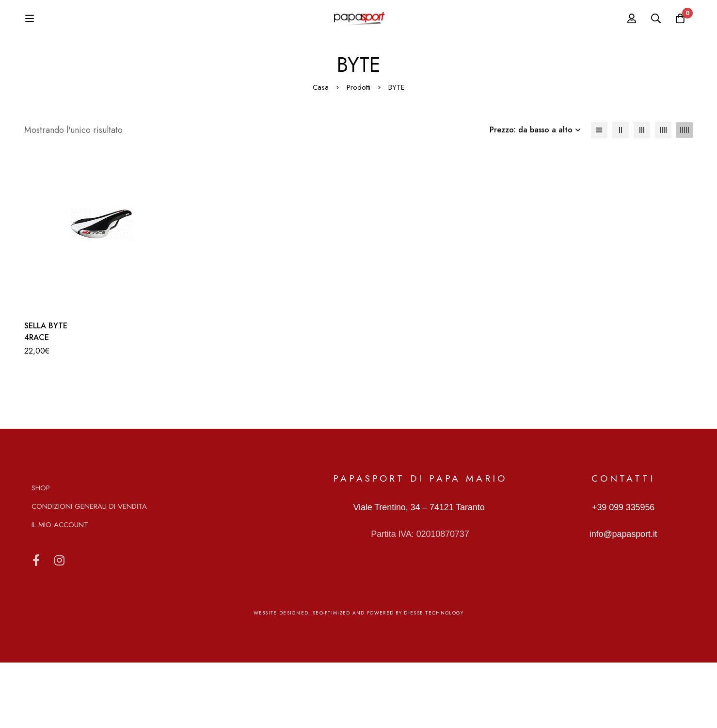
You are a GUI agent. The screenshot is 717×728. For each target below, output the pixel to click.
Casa (321, 153)
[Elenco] (599, 195)
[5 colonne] (685, 195)
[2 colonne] (621, 195)
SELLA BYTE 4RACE (46, 397)
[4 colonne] (663, 195)
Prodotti (358, 153)
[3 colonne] (642, 195)
